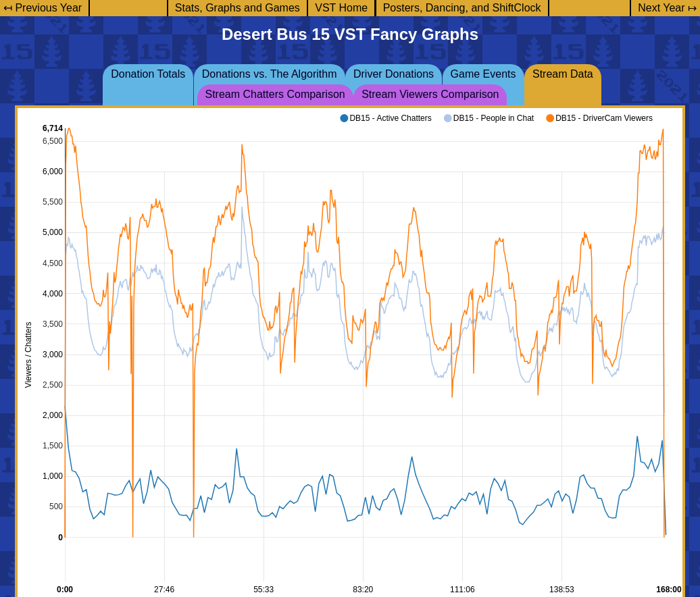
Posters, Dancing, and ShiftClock (462, 8)
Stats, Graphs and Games (237, 8)
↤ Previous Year (43, 8)
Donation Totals (148, 74)
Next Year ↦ (667, 8)
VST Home (341, 8)
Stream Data (563, 74)
